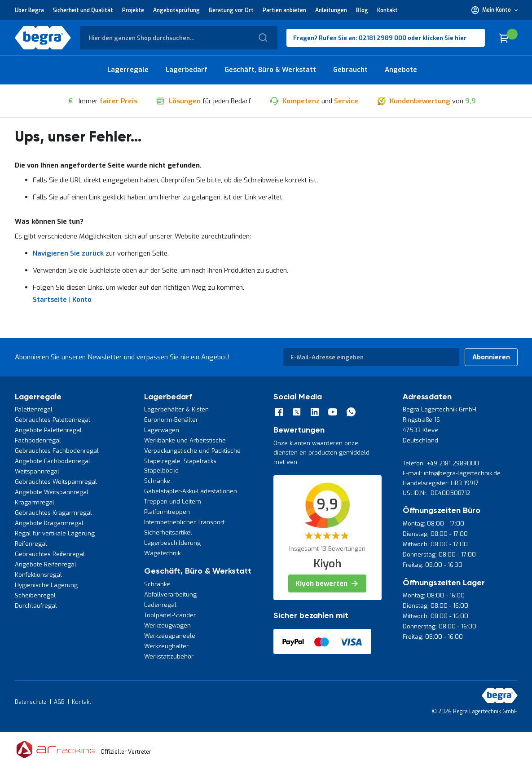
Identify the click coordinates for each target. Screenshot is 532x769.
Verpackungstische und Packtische (192, 451)
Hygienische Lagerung (46, 585)
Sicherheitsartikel (168, 533)
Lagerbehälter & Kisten (176, 409)
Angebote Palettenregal (48, 430)
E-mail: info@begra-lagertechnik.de (452, 473)
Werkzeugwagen (167, 625)
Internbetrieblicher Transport (184, 522)
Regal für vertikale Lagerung (55, 533)
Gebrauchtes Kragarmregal (53, 513)
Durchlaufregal (36, 606)
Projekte (133, 10)
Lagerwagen (162, 430)
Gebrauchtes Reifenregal (50, 554)
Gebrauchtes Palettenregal (53, 420)
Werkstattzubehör (169, 656)
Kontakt (387, 10)
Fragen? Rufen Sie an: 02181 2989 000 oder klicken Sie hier (380, 38)
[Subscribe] (491, 357)
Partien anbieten (284, 10)
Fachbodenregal (38, 440)
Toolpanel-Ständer (170, 615)
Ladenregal (160, 605)
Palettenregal (34, 409)
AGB (59, 702)
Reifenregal (31, 544)
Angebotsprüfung (176, 10)
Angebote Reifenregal (46, 564)
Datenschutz (31, 702)
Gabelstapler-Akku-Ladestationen (191, 491)
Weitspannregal (37, 471)
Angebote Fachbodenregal (53, 461)
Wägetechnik (162, 553)
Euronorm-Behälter (171, 420)
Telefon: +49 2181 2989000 (441, 463)
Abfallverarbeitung (170, 594)
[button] (495, 10)
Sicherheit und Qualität (83, 10)
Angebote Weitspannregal (52, 492)
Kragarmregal (35, 502)
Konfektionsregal (38, 575)
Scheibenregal (35, 595)
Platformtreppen (167, 512)
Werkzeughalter (166, 646)
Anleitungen (331, 10)
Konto (82, 300)
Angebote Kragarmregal (49, 523)
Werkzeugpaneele (170, 636)
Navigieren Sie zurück (68, 253)
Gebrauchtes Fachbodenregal (57, 451)
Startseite (50, 300)
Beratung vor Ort (231, 10)
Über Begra (29, 10)
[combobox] (179, 38)
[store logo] (43, 38)
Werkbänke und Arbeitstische (185, 440)
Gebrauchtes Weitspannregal (56, 482)
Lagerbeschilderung (172, 543)
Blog (362, 10)
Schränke (157, 481)
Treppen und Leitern (173, 502)
